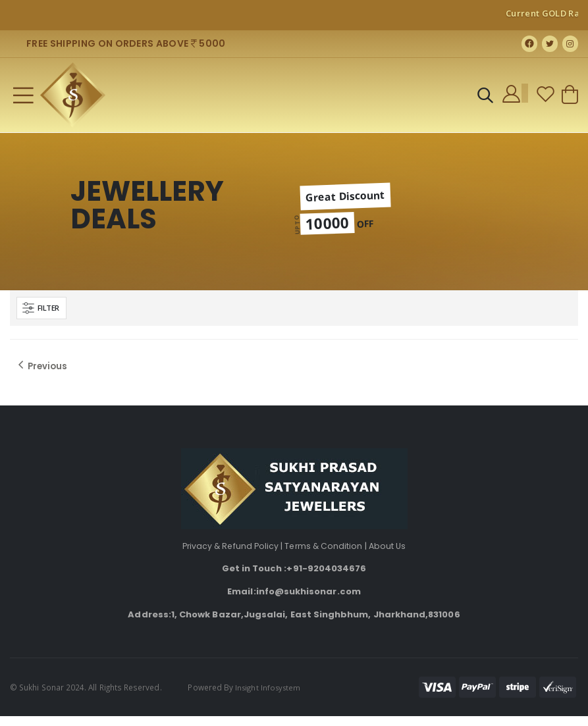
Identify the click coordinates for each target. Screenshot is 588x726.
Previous (42, 374)
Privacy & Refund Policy (229, 556)
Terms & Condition (324, 556)
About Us (390, 556)
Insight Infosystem (270, 697)
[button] (484, 102)
